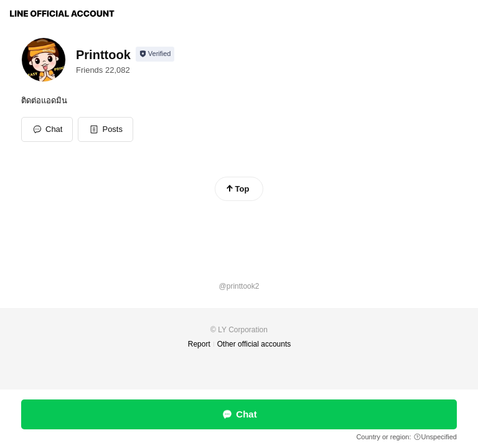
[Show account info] (155, 54)
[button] (105, 129)
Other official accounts (254, 344)
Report (199, 344)
